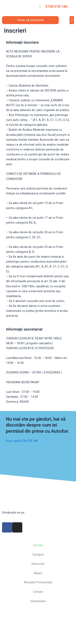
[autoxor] (38, 625)
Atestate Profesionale (38, 582)
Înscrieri (38, 545)
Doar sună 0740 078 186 (22, 441)
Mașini (38, 573)
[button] (72, 20)
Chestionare (38, 601)
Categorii (38, 555)
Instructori (38, 564)
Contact (38, 592)
